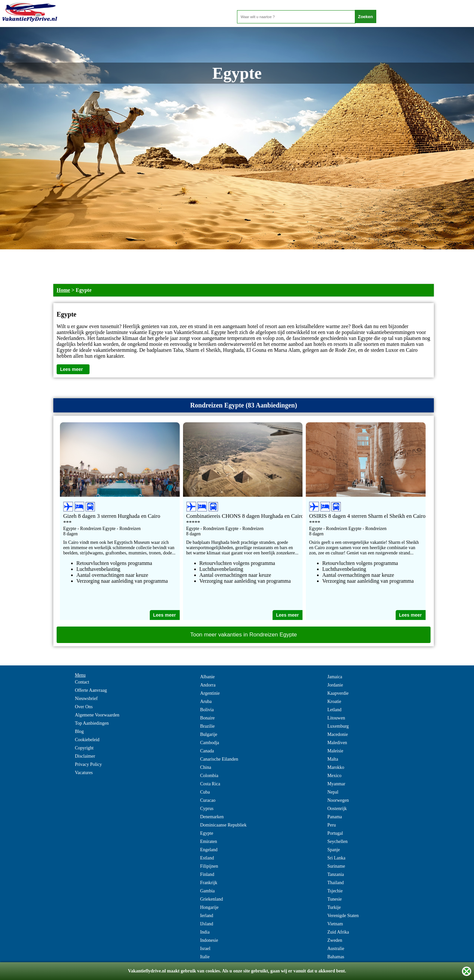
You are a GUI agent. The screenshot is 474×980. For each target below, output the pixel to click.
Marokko (336, 767)
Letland (334, 710)
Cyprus (207, 809)
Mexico (334, 776)
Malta (333, 759)
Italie (205, 957)
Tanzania (335, 874)
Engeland (209, 850)
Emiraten (209, 841)
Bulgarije (209, 734)
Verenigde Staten (343, 916)
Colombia (209, 776)
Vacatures (84, 773)
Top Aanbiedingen (92, 723)
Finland (207, 874)
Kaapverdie (338, 693)
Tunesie (334, 899)
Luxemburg (338, 726)
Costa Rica (210, 784)
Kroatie (334, 701)
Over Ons (84, 707)
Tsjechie (335, 891)
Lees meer (71, 369)
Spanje (333, 850)
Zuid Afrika (338, 932)
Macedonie (337, 734)
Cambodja (210, 743)
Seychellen (337, 841)
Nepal (333, 792)
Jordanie (335, 685)
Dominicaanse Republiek (223, 825)
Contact (82, 682)
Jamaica (335, 677)
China (206, 767)
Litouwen (336, 718)
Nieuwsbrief (86, 699)
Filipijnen (209, 866)
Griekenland (211, 899)
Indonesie (209, 940)
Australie (336, 949)
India (205, 932)
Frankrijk (209, 883)
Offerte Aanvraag (91, 690)
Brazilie (207, 726)
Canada (207, 751)
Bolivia (207, 710)
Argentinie (210, 693)
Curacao (208, 800)
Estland (207, 858)
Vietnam (335, 924)
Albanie (207, 677)
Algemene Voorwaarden (97, 715)
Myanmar (336, 784)
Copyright (84, 748)
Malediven (337, 743)
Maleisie (335, 751)
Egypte (207, 833)
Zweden (335, 940)
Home (63, 290)
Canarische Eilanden (219, 759)
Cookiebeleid (87, 740)
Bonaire (207, 718)
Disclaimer (85, 756)
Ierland (207, 916)
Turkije (334, 907)
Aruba (206, 701)
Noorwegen (338, 800)
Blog (79, 731)
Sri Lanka (336, 858)
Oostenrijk (337, 809)
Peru (331, 825)
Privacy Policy (88, 764)
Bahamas (336, 957)
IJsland (207, 924)
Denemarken (212, 817)
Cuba (205, 792)
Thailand (335, 883)
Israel (205, 949)
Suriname (336, 866)
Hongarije (209, 907)
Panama (334, 817)
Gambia (207, 891)
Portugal (335, 833)
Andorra (208, 685)
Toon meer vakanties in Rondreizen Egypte (244, 635)
